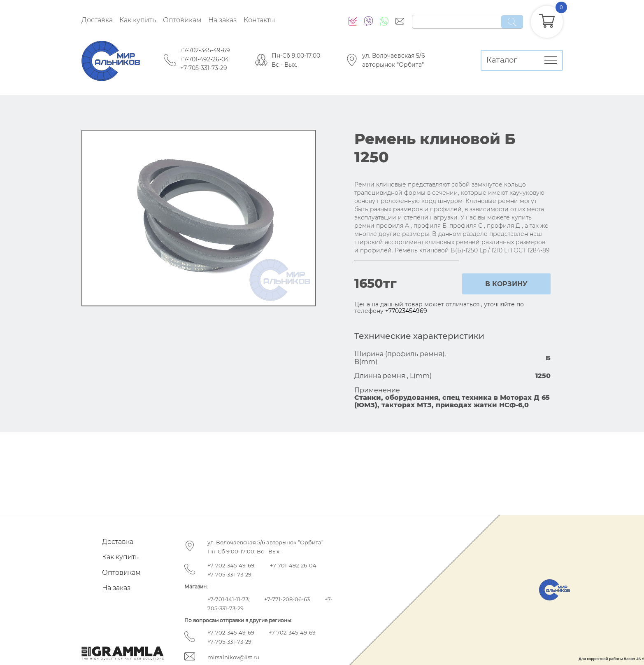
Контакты (259, 20)
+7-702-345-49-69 (205, 50)
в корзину (506, 284)
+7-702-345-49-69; (231, 565)
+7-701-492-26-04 (205, 59)
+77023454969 (406, 311)
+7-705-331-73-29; (230, 574)
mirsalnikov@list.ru (233, 657)
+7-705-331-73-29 (204, 68)
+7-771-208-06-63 (287, 599)
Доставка (97, 20)
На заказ (222, 20)
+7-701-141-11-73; (229, 599)
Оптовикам (182, 20)
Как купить (138, 20)
